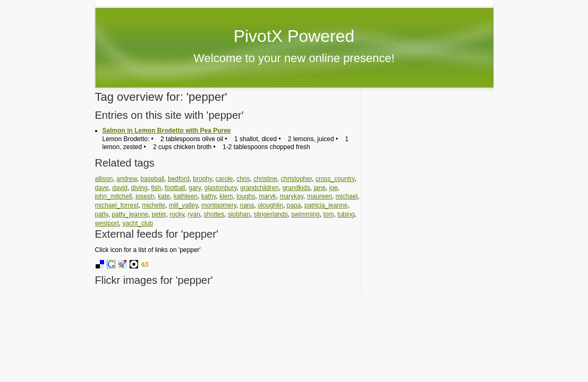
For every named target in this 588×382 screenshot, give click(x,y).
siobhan (239, 214)
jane (319, 188)
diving (139, 188)
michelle (154, 205)
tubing (346, 214)
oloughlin (270, 205)
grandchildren (259, 188)
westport (107, 223)
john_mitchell (114, 196)
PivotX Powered (294, 36)
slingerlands (271, 214)
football (175, 188)
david (120, 188)
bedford (179, 179)
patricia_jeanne (326, 205)
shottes (214, 214)
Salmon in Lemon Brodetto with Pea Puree (167, 131)
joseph (145, 196)
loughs (246, 196)
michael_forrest (117, 205)
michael (347, 196)
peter (159, 214)
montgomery (219, 205)
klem (226, 196)
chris (243, 179)
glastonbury (220, 188)
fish (156, 188)
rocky (177, 214)
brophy (202, 179)
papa (294, 205)
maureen (319, 196)
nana (247, 205)
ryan (194, 214)
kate (164, 196)
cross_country (335, 179)
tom (328, 214)
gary (194, 188)
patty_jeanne (130, 214)
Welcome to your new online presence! (294, 58)
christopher (297, 179)
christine (265, 179)
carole (224, 179)
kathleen (186, 196)
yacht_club (138, 223)
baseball (153, 179)
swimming (305, 214)
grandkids (296, 188)
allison (104, 179)
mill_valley (183, 205)
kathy (209, 196)
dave (102, 188)
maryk (267, 196)
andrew (127, 179)
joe (334, 188)
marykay (292, 196)
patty (102, 214)
